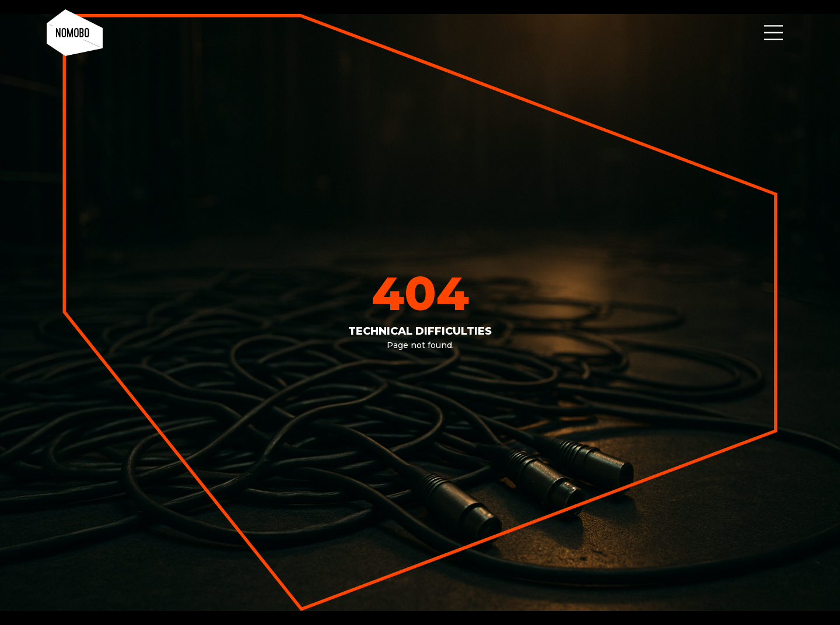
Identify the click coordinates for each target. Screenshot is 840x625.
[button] (773, 33)
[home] (75, 33)
